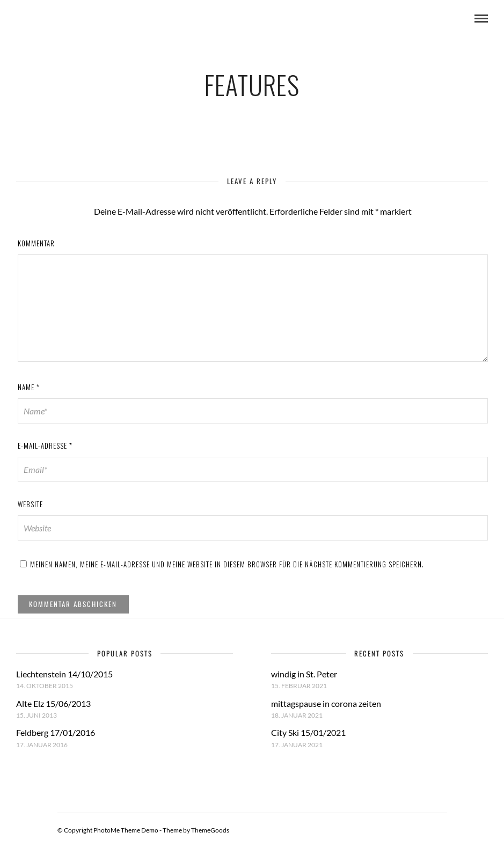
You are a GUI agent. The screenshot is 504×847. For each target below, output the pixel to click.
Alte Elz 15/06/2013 (53, 703)
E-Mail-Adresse (45, 446)
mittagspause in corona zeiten (326, 703)
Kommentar (36, 243)
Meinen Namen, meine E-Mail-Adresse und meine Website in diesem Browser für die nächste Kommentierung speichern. (227, 564)
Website (30, 504)
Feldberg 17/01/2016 (56, 732)
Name (29, 387)
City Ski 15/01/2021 (308, 732)
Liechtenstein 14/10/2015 (64, 674)
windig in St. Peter (304, 674)
